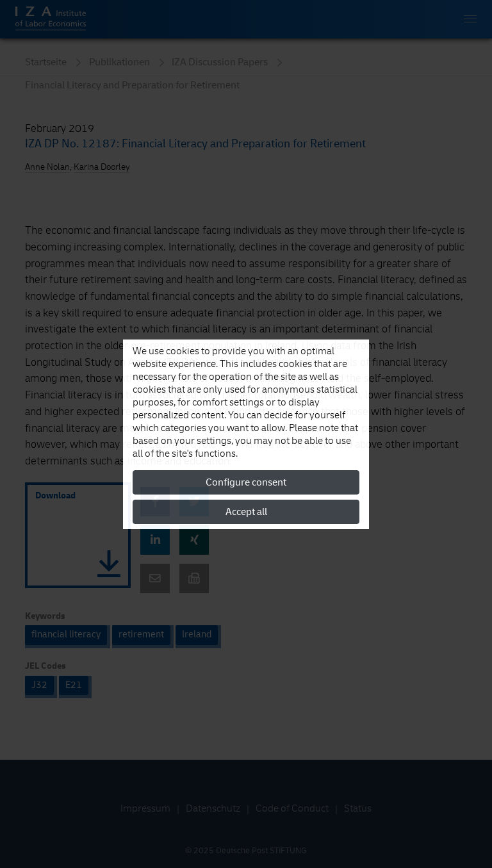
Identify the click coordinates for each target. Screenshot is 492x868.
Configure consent (246, 482)
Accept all (246, 512)
